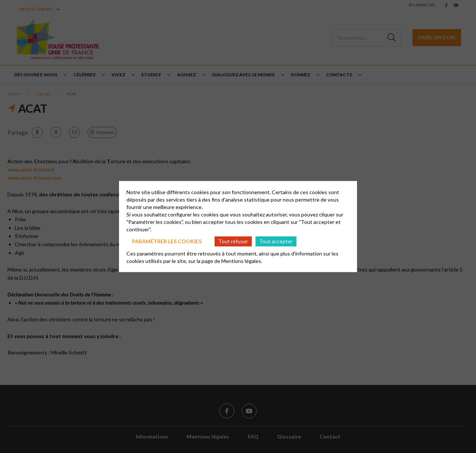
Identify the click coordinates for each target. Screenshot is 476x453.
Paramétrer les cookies (167, 241)
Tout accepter (276, 241)
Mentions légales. (242, 261)
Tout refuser (233, 241)
